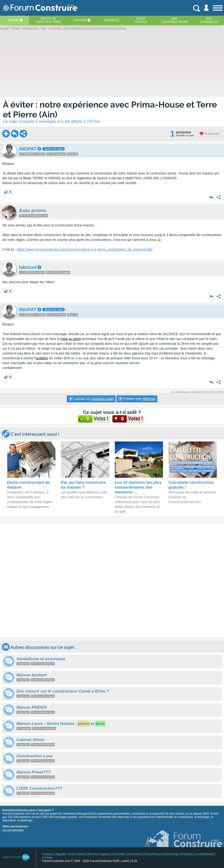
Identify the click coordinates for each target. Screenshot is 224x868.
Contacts (48, 854)
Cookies (47, 858)
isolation (42, 358)
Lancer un (91, 399)
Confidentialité (204, 854)
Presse (157, 854)
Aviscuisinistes (209, 20)
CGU (147, 854)
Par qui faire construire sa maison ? (83, 485)
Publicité (187, 854)
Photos (80, 20)
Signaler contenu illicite (71, 854)
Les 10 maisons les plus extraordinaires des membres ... (138, 487)
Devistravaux (141, 20)
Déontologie (171, 854)
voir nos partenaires (13, 830)
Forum (13, 20)
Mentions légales (99, 854)
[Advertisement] (112, 580)
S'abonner (210, 134)
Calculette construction (126, 854)
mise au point (71, 339)
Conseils (111, 20)
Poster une (137, 399)
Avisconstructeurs (175, 20)
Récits (48, 20)
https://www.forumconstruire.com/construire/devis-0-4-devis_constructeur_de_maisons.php (85, 249)
